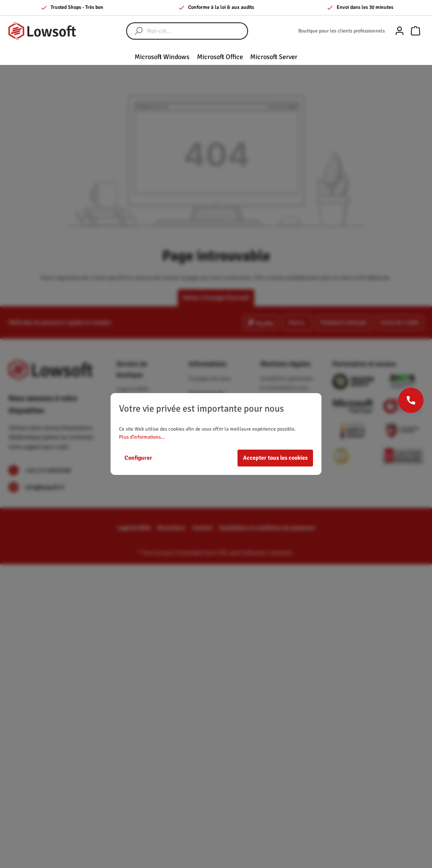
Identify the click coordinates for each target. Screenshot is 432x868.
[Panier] (416, 31)
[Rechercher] (135, 31)
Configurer (138, 458)
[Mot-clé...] (196, 31)
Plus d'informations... (142, 437)
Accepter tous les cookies (275, 458)
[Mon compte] (400, 31)
